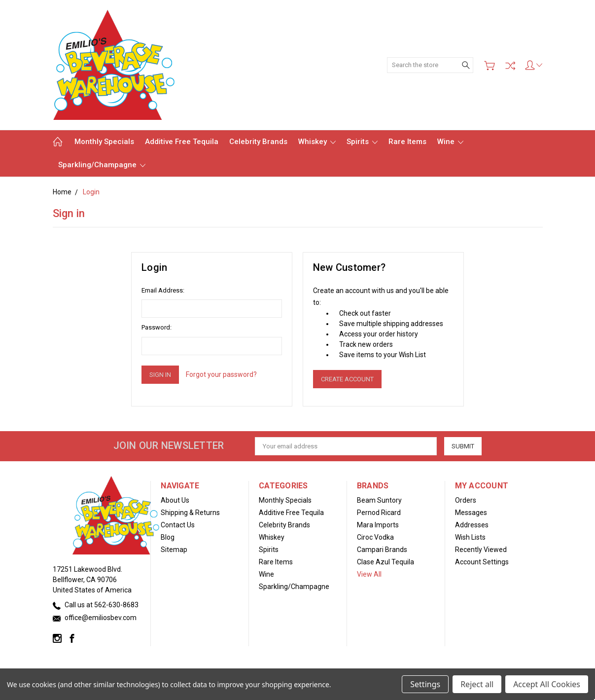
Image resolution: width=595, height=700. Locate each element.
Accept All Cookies (547, 684)
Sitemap (174, 550)
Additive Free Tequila (182, 142)
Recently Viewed (481, 550)
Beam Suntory (379, 500)
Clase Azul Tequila (385, 562)
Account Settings (482, 562)
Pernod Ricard (379, 513)
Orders (466, 500)
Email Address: (163, 290)
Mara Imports (378, 525)
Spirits (362, 142)
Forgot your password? (221, 374)
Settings (425, 684)
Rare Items (407, 142)
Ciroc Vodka (375, 537)
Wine (450, 142)
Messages (471, 513)
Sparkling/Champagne (102, 165)
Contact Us (178, 525)
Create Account (347, 379)
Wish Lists (470, 537)
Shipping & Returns (190, 513)
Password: (157, 327)
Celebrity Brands (258, 142)
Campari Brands (382, 550)
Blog (168, 537)
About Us (175, 500)
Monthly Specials (104, 142)
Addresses (472, 525)
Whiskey (317, 142)
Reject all (477, 684)
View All (369, 574)
